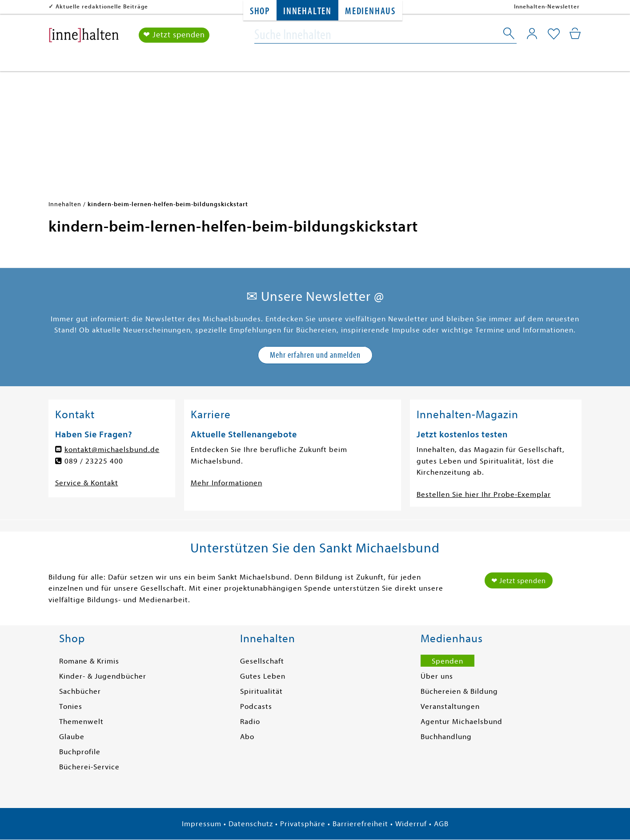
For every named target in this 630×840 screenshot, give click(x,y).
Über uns (437, 676)
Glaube (72, 737)
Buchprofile (80, 752)
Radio (250, 722)
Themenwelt (81, 722)
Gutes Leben (263, 676)
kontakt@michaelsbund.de (112, 450)
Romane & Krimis (89, 661)
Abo (247, 737)
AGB (441, 824)
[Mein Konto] (532, 33)
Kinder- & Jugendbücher (103, 676)
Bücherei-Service (89, 767)
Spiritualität (261, 691)
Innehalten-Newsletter (547, 6)
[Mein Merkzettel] (554, 34)
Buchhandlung (446, 737)
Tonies (71, 706)
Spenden (447, 661)
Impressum (202, 824)
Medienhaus (370, 11)
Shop (260, 11)
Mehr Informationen (227, 483)
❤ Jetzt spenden (174, 35)
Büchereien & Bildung (459, 691)
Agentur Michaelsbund (461, 722)
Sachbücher (80, 691)
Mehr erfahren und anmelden (315, 355)
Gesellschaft (262, 661)
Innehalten (307, 11)
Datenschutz (251, 824)
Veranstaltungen (450, 706)
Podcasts (256, 706)
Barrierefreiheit (360, 824)
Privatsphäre (303, 824)
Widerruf (411, 824)
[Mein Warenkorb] (575, 33)
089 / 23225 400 (94, 461)
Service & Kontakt (87, 483)
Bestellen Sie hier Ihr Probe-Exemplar (484, 494)
